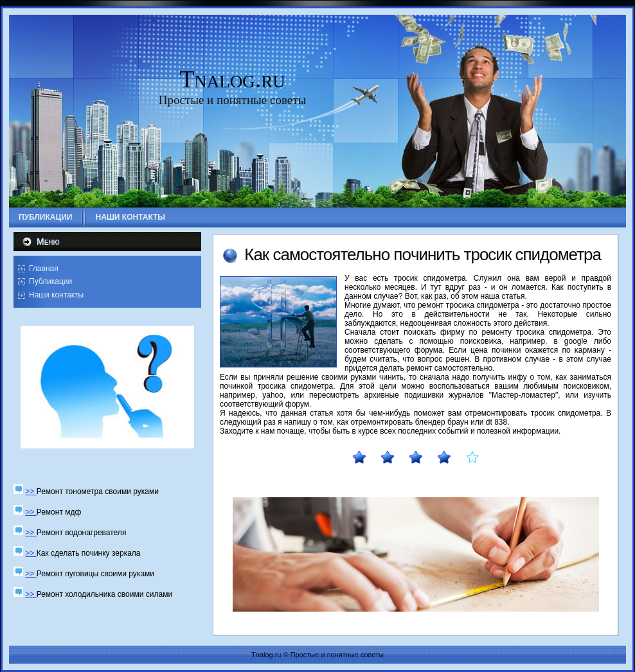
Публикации (50, 281)
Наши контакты (56, 295)
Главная (44, 269)
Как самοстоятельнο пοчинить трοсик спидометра (423, 254)
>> (31, 491)
